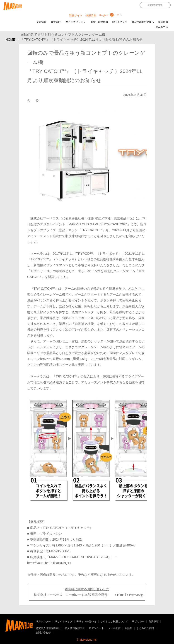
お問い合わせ (43, 632)
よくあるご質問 (145, 628)
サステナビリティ (76, 22)
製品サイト (76, 15)
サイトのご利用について (114, 621)
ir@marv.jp (136, 595)
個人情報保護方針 (75, 628)
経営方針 (56, 22)
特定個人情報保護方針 (48, 628)
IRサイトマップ (64, 621)
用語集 (129, 628)
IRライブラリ (120, 22)
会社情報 (41, 22)
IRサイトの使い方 (86, 621)
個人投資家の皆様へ (143, 22)
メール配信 (114, 628)
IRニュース (162, 27)
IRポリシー (138, 621)
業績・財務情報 (99, 22)
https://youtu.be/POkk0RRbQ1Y (49, 563)
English (104, 15)
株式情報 (163, 22)
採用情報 (91, 15)
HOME (10, 40)
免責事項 (154, 621)
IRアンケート (97, 628)
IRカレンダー (43, 621)
